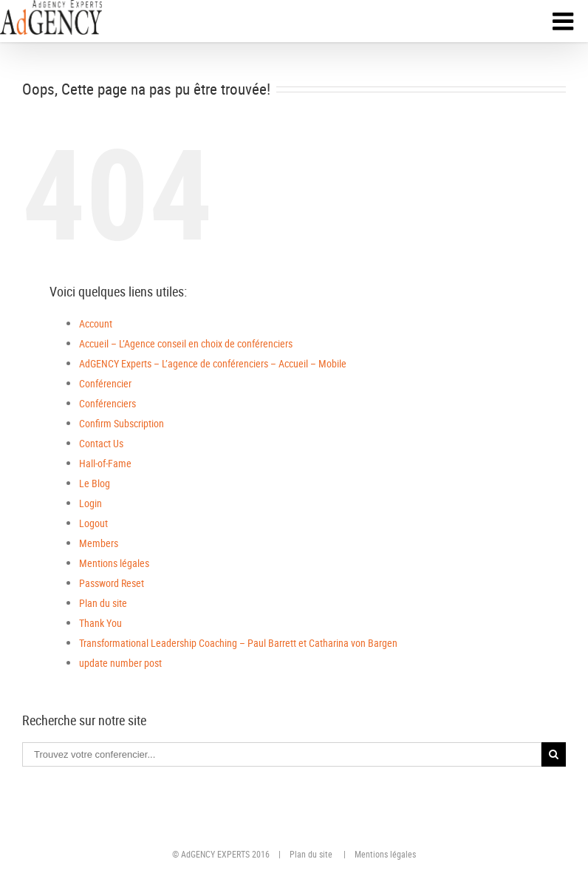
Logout (93, 523)
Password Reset (112, 583)
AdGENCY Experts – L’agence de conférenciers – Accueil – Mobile (213, 363)
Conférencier (105, 383)
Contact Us (101, 443)
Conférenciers (107, 403)
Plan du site (103, 603)
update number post (120, 663)
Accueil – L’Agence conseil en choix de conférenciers (186, 343)
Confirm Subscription (122, 423)
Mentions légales (114, 563)
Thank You (100, 623)
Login (90, 503)
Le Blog (95, 483)
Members (99, 543)
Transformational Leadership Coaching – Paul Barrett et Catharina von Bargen (238, 643)
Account (96, 323)
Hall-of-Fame (105, 463)
